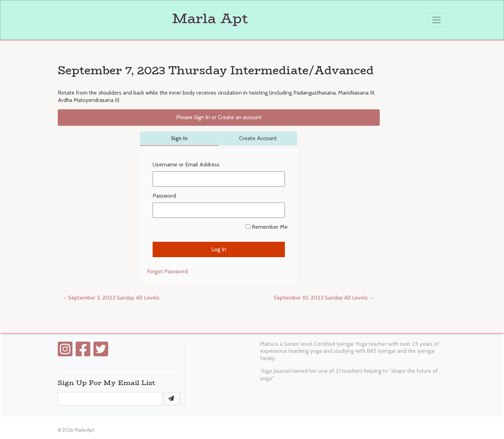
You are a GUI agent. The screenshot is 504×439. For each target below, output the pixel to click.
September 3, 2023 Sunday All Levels (114, 298)
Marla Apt (153, 18)
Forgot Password (167, 271)
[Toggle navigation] (436, 20)
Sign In (179, 138)
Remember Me (267, 227)
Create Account (258, 138)
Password (164, 196)
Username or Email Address (186, 164)
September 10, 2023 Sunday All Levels (321, 298)
